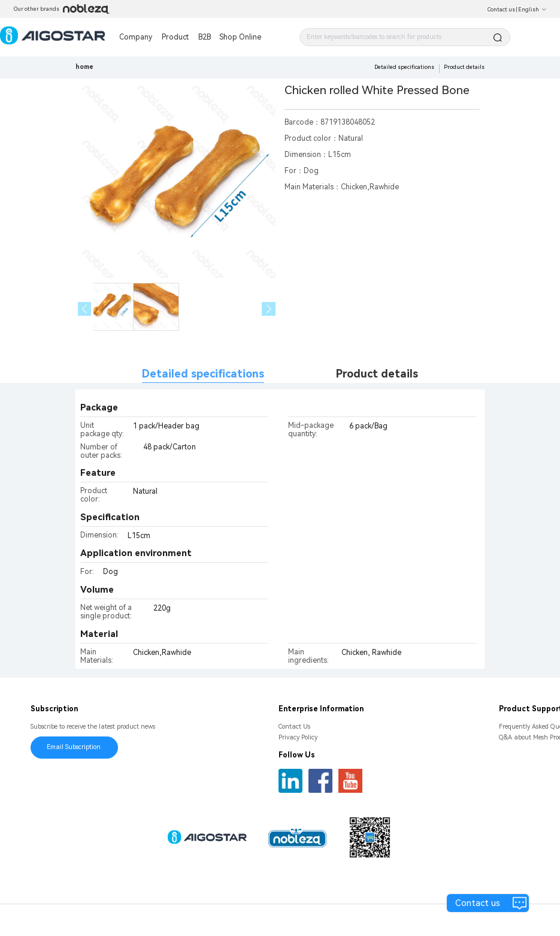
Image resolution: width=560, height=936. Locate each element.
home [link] (84, 67)
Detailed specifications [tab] (203, 374)
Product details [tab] (377, 374)
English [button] (532, 10)
